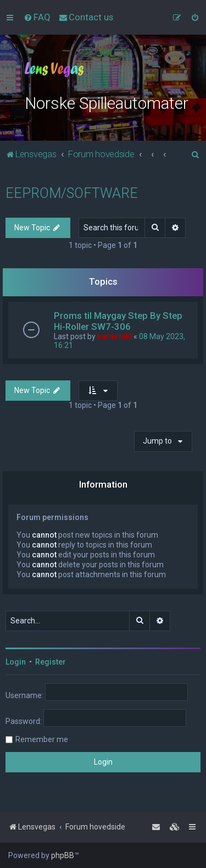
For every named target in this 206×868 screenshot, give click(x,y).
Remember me (42, 739)
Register (51, 662)
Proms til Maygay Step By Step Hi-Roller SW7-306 (118, 321)
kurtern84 (115, 336)
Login (16, 662)
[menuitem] (37, 17)
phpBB (63, 855)
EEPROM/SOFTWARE (72, 193)
